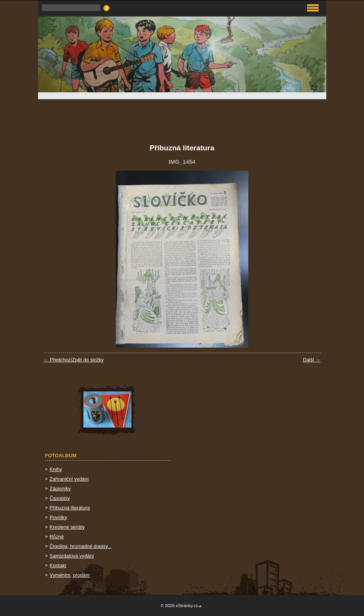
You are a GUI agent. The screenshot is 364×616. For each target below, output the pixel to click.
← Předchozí (58, 360)
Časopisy (60, 498)
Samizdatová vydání (72, 556)
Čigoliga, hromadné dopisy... (81, 546)
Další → (312, 360)
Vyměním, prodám (70, 575)
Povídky (58, 517)
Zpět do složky (88, 360)
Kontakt (58, 565)
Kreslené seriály (67, 527)
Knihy (56, 469)
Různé (57, 537)
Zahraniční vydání (69, 479)
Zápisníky (60, 489)
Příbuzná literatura (70, 508)
